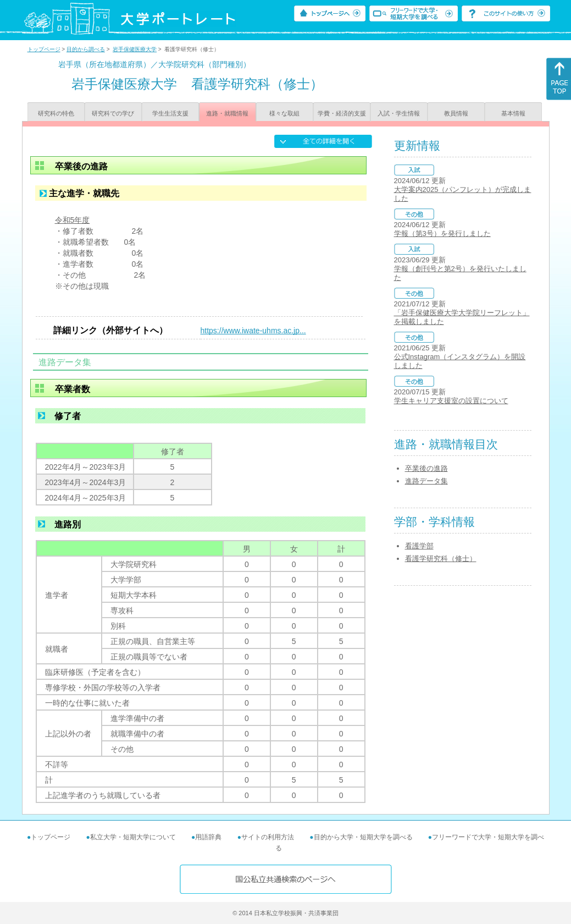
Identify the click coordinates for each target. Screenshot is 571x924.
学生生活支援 (170, 113)
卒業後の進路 (426, 468)
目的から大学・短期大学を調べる (363, 837)
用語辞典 (208, 837)
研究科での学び (113, 113)
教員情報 (456, 113)
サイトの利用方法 (268, 837)
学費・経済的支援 (342, 113)
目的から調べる (86, 49)
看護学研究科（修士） (441, 559)
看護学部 (419, 546)
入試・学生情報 (399, 113)
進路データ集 (426, 481)
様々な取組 (284, 113)
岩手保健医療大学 (135, 49)
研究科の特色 (56, 113)
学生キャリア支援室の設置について (451, 401)
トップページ (44, 49)
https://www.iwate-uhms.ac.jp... (253, 331)
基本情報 (513, 113)
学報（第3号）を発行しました (442, 233)
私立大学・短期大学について (133, 837)
